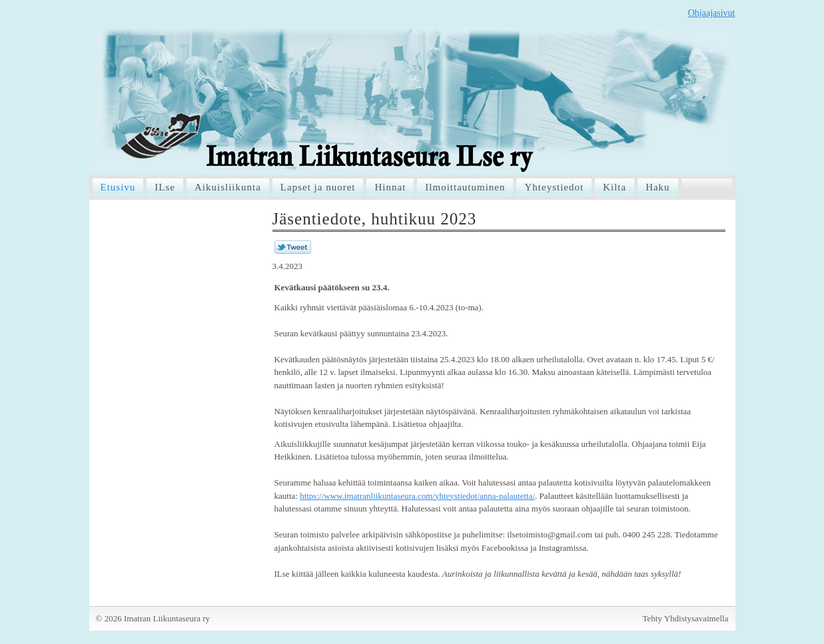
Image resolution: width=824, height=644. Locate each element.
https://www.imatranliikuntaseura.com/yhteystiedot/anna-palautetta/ (417, 496)
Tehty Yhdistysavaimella (686, 618)
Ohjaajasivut (712, 13)
